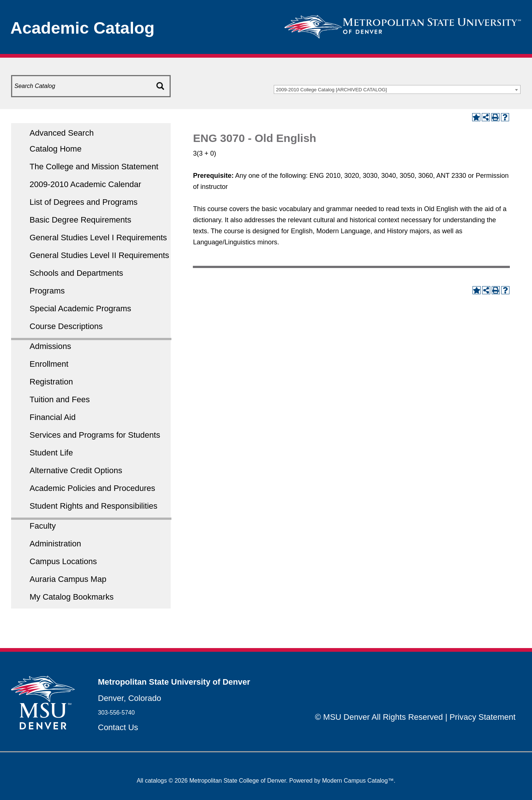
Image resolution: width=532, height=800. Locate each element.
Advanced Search (62, 133)
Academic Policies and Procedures (92, 488)
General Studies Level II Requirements (99, 255)
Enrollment (49, 364)
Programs (47, 291)
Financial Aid (53, 417)
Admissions (50, 346)
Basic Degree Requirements (80, 220)
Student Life (51, 453)
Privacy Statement (483, 717)
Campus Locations (63, 561)
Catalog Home (56, 149)
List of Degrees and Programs (83, 202)
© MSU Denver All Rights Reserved (379, 717)
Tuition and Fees (60, 399)
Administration (55, 544)
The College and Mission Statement (94, 167)
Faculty (43, 526)
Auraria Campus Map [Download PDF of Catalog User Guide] (68, 579)
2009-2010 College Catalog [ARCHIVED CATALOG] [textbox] (331, 90)
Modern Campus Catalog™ (358, 781)
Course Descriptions (66, 326)
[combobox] (397, 89)
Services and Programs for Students (95, 435)
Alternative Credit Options (76, 470)
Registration (51, 382)
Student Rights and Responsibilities (93, 506)
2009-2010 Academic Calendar (85, 184)
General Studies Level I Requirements (98, 238)
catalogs (156, 781)
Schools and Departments (76, 273)
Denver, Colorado (129, 698)
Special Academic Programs (80, 309)
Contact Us (118, 727)
